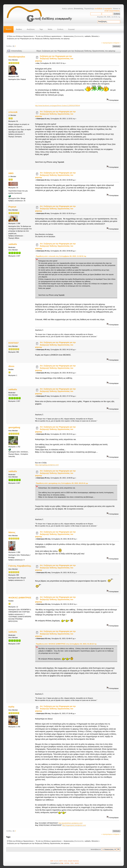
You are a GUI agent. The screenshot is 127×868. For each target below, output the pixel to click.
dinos (11, 366)
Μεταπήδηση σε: (96, 849)
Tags (41, 29)
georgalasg (14, 427)
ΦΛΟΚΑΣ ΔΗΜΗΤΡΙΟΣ (20, 598)
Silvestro (95, 36)
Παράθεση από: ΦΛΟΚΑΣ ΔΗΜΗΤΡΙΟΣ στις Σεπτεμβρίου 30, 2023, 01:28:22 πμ (66, 644)
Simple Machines (73, 861)
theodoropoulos (17, 57)
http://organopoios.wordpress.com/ (74, 825)
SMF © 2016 (63, 861)
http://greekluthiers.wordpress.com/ (70, 823)
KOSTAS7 (14, 343)
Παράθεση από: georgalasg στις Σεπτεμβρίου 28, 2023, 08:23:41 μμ (62, 483)
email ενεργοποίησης (112, 11)
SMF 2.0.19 (54, 861)
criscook (13, 112)
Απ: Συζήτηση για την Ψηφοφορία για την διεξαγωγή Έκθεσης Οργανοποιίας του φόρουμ (55, 114)
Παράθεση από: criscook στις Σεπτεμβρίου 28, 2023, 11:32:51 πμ (61, 256)
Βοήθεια (19, 29)
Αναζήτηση (31, 29)
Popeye (12, 207)
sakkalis (88, 36)
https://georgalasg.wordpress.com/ (47, 465)
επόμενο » (117, 43)
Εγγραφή (71, 29)
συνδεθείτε (99, 9)
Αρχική (9, 29)
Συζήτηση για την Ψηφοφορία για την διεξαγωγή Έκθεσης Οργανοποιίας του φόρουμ (54, 59)
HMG (11, 173)
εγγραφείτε (108, 9)
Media (50, 29)
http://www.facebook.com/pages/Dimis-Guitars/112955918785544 (58, 106)
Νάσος (12, 532)
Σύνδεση (60, 29)
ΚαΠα (11, 707)
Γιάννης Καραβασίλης (20, 566)
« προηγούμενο (107, 43)
